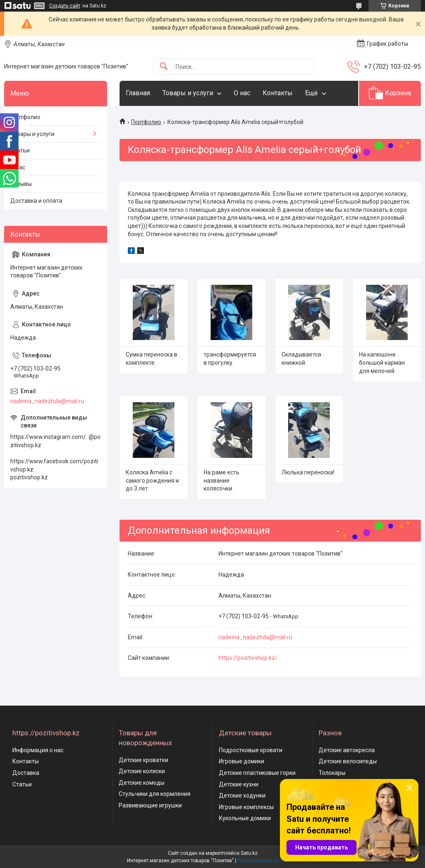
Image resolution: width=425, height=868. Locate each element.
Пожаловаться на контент (268, 861)
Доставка (26, 773)
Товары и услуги (188, 93)
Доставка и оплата (36, 201)
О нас (242, 93)
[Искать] (164, 67)
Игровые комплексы (246, 807)
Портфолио (146, 122)
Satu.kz (249, 853)
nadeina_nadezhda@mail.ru (255, 637)
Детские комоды (142, 783)
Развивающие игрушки (150, 805)
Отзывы (21, 184)
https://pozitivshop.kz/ (248, 658)
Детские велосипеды (348, 761)
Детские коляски (142, 771)
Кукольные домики (245, 818)
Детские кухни (239, 784)
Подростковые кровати (251, 750)
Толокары (332, 773)
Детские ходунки (242, 795)
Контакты (278, 93)
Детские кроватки (143, 760)
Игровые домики (242, 761)
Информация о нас (38, 750)
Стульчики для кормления (155, 794)
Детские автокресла (347, 750)
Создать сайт (65, 6)
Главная (138, 93)
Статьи (20, 150)
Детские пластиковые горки (257, 773)
